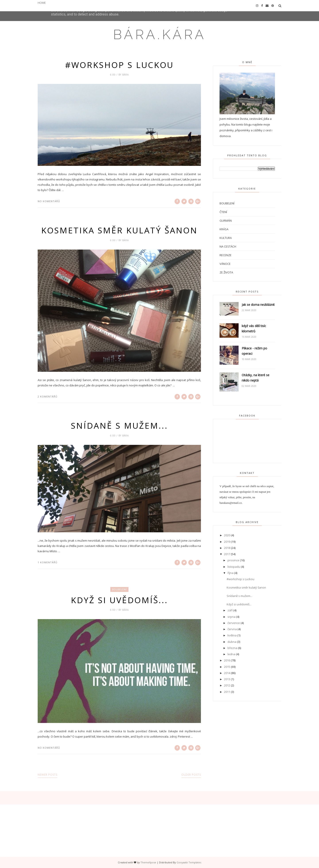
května (232, 635)
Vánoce (225, 264)
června (232, 629)
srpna (231, 617)
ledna (231, 654)
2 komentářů (48, 396)
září (230, 610)
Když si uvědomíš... (119, 600)
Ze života (226, 272)
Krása (224, 229)
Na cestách (228, 246)
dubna (232, 642)
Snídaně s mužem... (119, 426)
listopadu (234, 567)
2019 (227, 542)
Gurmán (226, 221)
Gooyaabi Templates (189, 862)
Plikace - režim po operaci (254, 351)
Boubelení (119, 589)
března (232, 648)
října (230, 573)
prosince (233, 560)
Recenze (226, 255)
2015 (227, 667)
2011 (227, 692)
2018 (227, 548)
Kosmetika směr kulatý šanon (119, 230)
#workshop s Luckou (119, 65)
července (234, 623)
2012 (227, 685)
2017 (227, 554)
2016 (227, 660)
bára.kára (159, 35)
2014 (227, 673)
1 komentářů (48, 562)
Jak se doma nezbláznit (258, 305)
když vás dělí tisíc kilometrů (254, 328)
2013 (227, 679)
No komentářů (49, 201)
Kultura (226, 238)
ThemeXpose (148, 862)
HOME (42, 3)
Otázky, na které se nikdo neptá (256, 378)
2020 (227, 535)
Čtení (223, 212)
